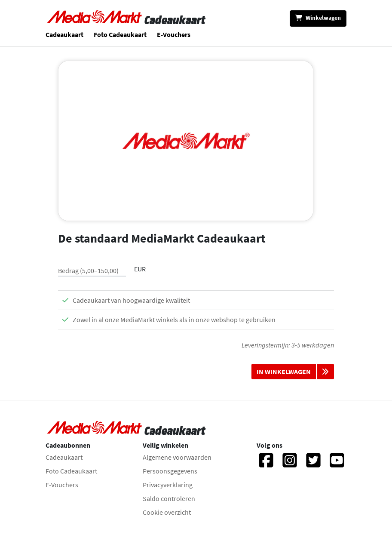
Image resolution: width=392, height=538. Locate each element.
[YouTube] (337, 464)
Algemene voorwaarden (177, 457)
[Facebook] (266, 464)
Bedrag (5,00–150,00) (88, 271)
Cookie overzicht (167, 512)
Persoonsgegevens (170, 471)
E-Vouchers (174, 34)
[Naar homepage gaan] (95, 20)
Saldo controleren (169, 498)
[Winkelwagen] (318, 18)
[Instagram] (290, 464)
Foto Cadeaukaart (120, 34)
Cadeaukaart (64, 34)
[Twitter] (313, 464)
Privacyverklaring (168, 485)
